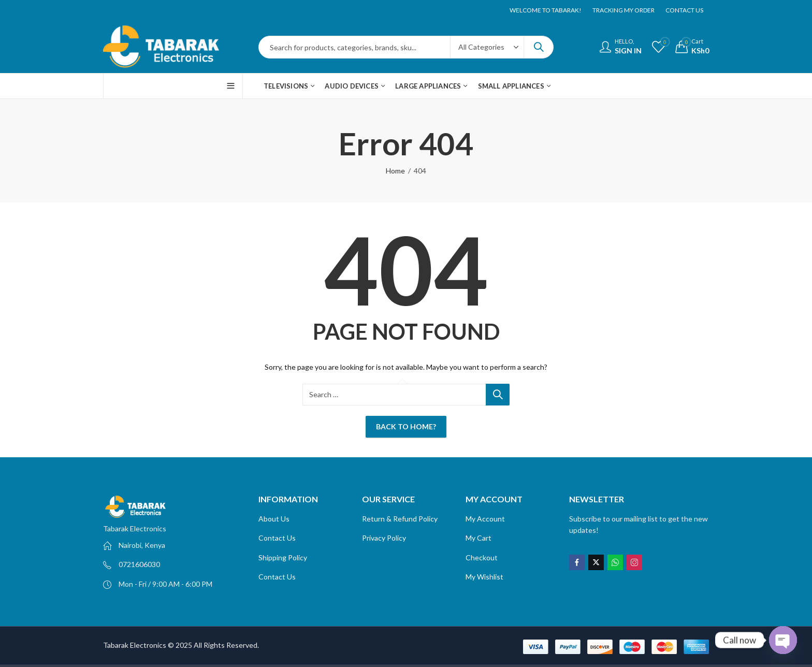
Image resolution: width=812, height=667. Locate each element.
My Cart (479, 538)
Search (539, 47)
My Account (485, 519)
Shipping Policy (283, 557)
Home (395, 171)
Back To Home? (406, 426)
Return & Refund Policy (400, 519)
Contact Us (277, 538)
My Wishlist (484, 577)
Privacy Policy (385, 538)
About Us (274, 519)
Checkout (482, 557)
